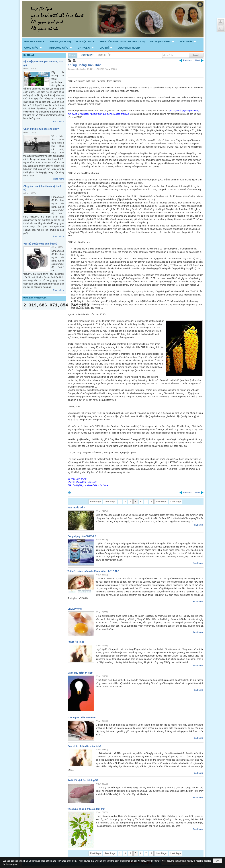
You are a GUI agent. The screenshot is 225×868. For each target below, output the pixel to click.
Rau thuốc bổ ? (76, 508)
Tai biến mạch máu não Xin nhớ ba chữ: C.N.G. (94, 571)
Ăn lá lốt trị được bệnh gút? (83, 780)
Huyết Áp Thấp (76, 642)
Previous (187, 60)
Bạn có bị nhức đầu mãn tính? (85, 746)
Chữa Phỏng (75, 609)
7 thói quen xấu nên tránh (82, 717)
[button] (162, 41)
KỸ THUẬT (29, 55)
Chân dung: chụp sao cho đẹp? (41, 129)
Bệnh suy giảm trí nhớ (80, 673)
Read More (58, 122)
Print (69, 493)
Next (198, 60)
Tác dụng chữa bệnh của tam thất (86, 809)
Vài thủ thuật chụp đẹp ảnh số (40, 244)
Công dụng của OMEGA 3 (82, 536)
